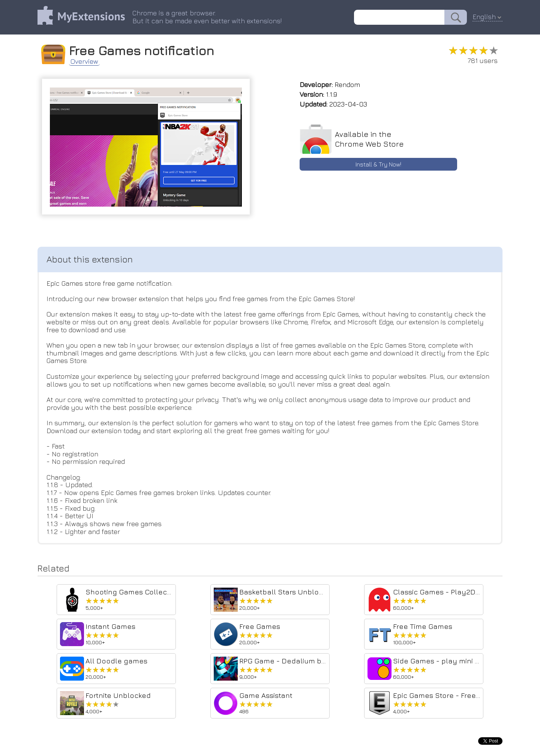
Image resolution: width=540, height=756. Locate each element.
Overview (84, 61)
